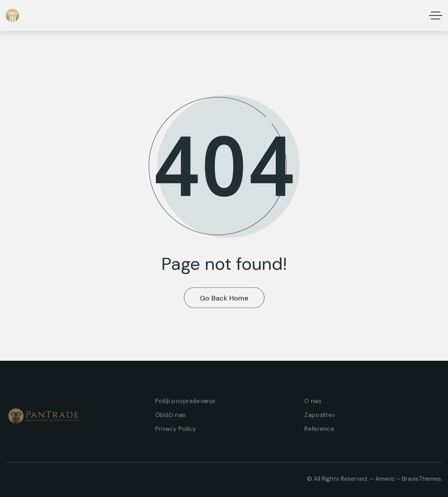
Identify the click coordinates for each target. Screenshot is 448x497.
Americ (385, 479)
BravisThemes (421, 479)
